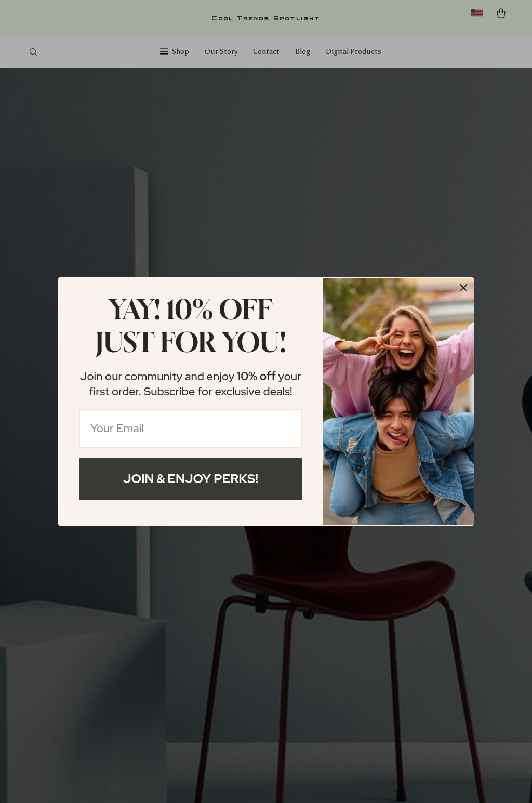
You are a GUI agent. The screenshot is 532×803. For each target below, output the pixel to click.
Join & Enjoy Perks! (191, 479)
